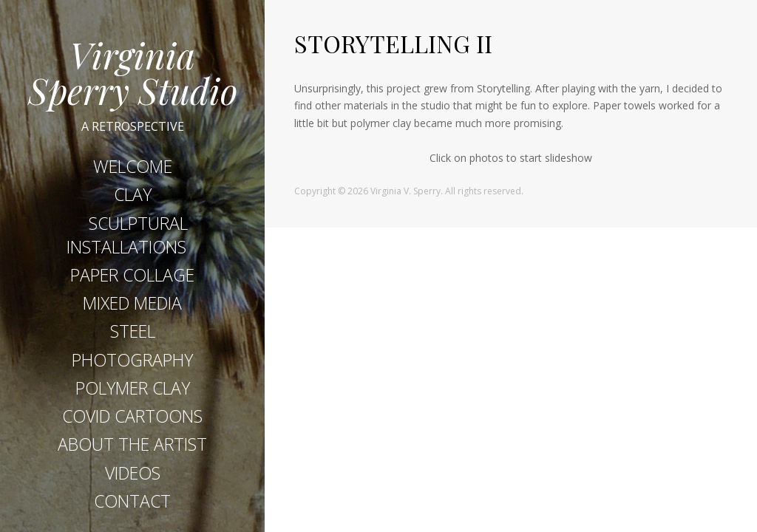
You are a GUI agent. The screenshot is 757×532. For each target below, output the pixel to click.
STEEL (133, 335)
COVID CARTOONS (132, 420)
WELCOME (133, 170)
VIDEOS (133, 477)
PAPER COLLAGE (132, 279)
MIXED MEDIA (132, 307)
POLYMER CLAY (133, 392)
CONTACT (132, 505)
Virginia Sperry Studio (133, 72)
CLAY (133, 199)
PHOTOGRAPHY (132, 364)
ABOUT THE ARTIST (132, 449)
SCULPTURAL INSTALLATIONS (127, 239)
